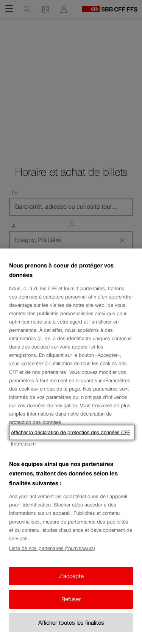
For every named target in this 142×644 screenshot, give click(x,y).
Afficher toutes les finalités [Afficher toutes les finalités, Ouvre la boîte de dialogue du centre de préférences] (71, 623)
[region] (71, 446)
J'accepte (71, 576)
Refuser (71, 599)
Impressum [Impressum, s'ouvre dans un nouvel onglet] (23, 444)
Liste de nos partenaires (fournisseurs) (52, 548)
